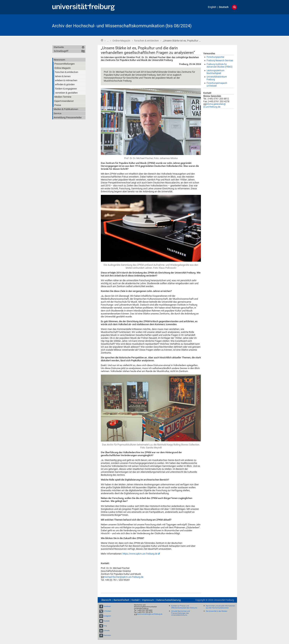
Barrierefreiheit (121, 600)
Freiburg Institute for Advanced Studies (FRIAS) (220, 66)
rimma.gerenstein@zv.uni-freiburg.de (215, 105)
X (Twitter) (107, 611)
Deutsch (224, 7)
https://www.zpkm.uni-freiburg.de (140, 554)
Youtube (106, 621)
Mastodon (107, 635)
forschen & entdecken (147, 41)
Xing (105, 626)
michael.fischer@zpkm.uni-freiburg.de (124, 577)
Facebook (107, 606)
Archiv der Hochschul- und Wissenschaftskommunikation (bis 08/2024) (122, 26)
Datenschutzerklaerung (168, 600)
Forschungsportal (215, 57)
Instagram (107, 616)
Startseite (102, 40)
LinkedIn (107, 631)
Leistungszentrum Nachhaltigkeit (216, 72)
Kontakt (135, 600)
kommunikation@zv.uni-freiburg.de (150, 614)
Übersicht (106, 600)
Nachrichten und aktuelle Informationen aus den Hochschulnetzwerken (220, 607)
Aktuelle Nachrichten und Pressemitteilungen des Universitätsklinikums (181, 613)
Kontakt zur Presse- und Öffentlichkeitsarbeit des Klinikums (184, 607)
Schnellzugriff (61, 51)
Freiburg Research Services (220, 61)
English (212, 7)
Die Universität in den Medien (217, 611)
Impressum (148, 600)
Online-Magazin (121, 41)
